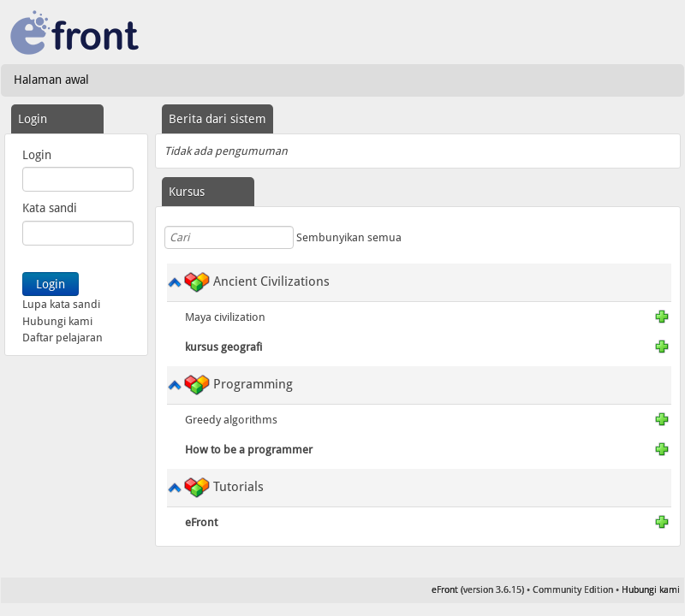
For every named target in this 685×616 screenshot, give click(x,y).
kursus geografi (223, 347)
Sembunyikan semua (349, 237)
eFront (201, 522)
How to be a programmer (249, 450)
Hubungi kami (57, 321)
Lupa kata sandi (61, 304)
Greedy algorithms (231, 420)
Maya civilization (225, 317)
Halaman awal (51, 80)
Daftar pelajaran (63, 338)
